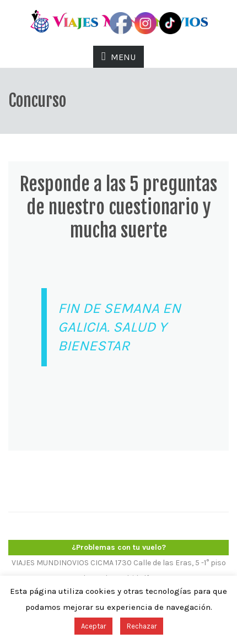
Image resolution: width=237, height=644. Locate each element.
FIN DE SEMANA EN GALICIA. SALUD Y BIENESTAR (119, 327)
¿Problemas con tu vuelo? (119, 547)
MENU (119, 56)
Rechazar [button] (142, 626)
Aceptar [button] (93, 626)
